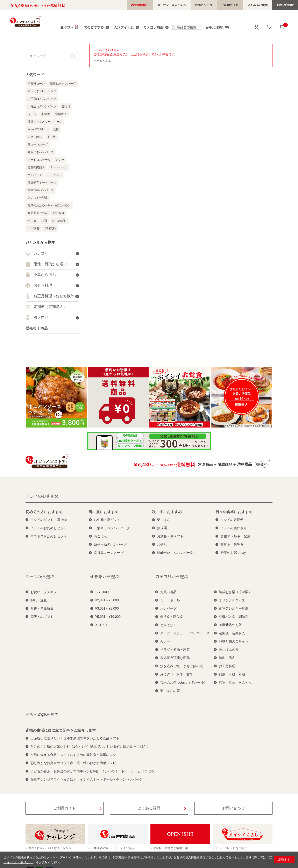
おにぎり (59, 213)
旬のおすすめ (93, 28)
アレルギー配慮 (38, 198)
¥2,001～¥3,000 (107, 600)
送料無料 (50, 228)
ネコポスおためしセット (49, 536)
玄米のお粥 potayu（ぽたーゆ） (184, 683)
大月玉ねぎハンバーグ (42, 106)
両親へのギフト (42, 617)
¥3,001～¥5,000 (107, 608)
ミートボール (59, 167)
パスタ (32, 221)
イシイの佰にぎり (234, 528)
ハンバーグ (35, 175)
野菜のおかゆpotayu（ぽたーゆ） (49, 205)
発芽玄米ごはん (38, 213)
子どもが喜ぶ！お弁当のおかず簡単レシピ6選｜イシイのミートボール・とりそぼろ (92, 771)
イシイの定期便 (232, 520)
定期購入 (61, 114)
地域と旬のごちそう (234, 641)
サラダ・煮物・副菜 (175, 650)
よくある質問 (149, 808)
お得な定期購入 (213, 27)
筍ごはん (100, 536)
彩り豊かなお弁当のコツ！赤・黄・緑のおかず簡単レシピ (73, 763)
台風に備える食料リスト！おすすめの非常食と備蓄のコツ (73, 755)
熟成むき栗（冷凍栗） (235, 592)
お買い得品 (168, 592)
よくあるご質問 (260, 5)
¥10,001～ (103, 625)
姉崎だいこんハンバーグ (175, 553)
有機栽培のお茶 (230, 625)
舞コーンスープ (38, 144)
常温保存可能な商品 (175, 658)
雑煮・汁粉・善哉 (232, 674)
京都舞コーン (36, 84)
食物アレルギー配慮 (235, 536)
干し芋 (51, 137)
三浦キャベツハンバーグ (112, 528)
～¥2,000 (102, 592)
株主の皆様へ (150, 5)
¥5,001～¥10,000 (108, 617)
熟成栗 (162, 528)
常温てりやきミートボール (45, 122)
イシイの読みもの (42, 715)
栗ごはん (164, 520)
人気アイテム (122, 28)
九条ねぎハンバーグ (41, 152)
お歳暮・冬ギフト (170, 536)
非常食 (46, 114)
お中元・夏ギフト (107, 520)
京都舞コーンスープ (109, 553)
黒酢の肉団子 (36, 167)
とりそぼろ (54, 175)
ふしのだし (59, 221)
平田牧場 (33, 228)
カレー (60, 160)
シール (32, 114)
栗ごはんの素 (170, 691)
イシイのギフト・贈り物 (49, 520)
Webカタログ (210, 5)
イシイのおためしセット (49, 528)
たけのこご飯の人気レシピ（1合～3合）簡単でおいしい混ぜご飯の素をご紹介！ (90, 747)
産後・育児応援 (42, 608)
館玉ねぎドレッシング (42, 91)
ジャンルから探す (40, 242)
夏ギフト (69, 27)
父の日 (66, 106)
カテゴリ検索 (150, 28)
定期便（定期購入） (234, 633)
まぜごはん (35, 137)
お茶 (44, 221)
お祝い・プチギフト (45, 592)
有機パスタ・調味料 (234, 617)
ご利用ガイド (235, 5)
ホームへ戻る (102, 61)
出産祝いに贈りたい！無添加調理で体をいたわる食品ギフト (75, 738)
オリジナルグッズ (232, 600)
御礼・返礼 (39, 600)
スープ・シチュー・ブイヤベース (185, 633)
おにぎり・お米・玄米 (177, 674)
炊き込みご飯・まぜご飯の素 (182, 666)
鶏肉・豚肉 (227, 658)
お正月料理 (227, 666)
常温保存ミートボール (42, 182)
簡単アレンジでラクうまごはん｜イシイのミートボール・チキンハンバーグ (86, 779)
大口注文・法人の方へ (180, 5)
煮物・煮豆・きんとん (235, 683)
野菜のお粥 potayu (234, 553)
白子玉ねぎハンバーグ (42, 99)
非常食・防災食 (232, 544)
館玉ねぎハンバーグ (63, 84)
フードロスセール (39, 160)
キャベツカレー (38, 129)
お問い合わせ (286, 5)
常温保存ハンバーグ (41, 190)
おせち (162, 544)
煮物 (56, 129)
